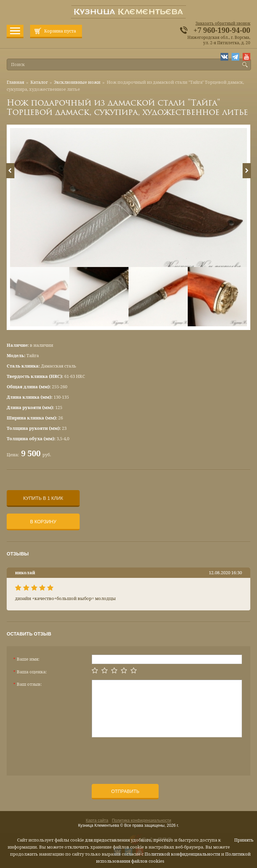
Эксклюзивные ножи (77, 82)
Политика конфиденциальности (141, 820)
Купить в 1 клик (43, 498)
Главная (15, 82)
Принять (244, 840)
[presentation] (143, 754)
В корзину (43, 522)
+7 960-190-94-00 (222, 30)
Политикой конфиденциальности (182, 854)
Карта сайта (97, 820)
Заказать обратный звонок (223, 23)
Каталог (39, 82)
